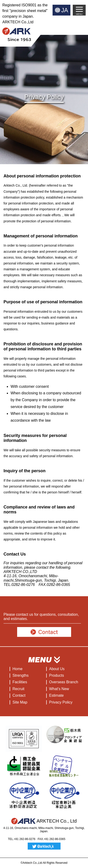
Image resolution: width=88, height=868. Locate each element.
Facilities (20, 682)
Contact (19, 695)
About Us (57, 669)
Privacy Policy (61, 702)
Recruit (18, 689)
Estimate (56, 695)
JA (65, 10)
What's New (59, 689)
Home (17, 669)
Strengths (20, 675)
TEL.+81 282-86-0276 (22, 839)
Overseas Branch (64, 682)
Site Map (20, 702)
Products (56, 675)
